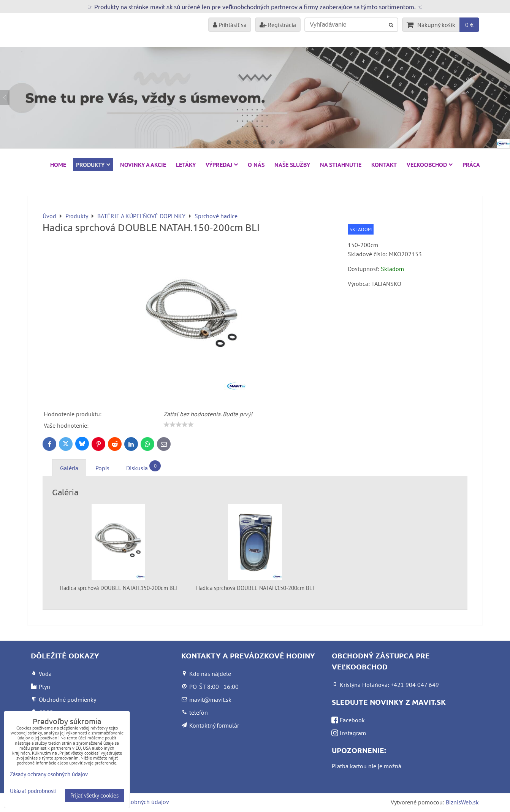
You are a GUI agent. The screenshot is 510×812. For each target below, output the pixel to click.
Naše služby (292, 165)
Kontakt (384, 165)
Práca (471, 165)
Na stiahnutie (341, 165)
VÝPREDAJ (222, 165)
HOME (58, 165)
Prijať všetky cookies (94, 795)
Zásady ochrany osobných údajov (49, 774)
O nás (256, 165)
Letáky (186, 165)
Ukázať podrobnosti (33, 791)
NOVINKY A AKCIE (143, 165)
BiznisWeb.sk (462, 802)
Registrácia (278, 25)
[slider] (179, 425)
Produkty (93, 165)
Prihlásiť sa (230, 25)
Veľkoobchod (430, 165)
